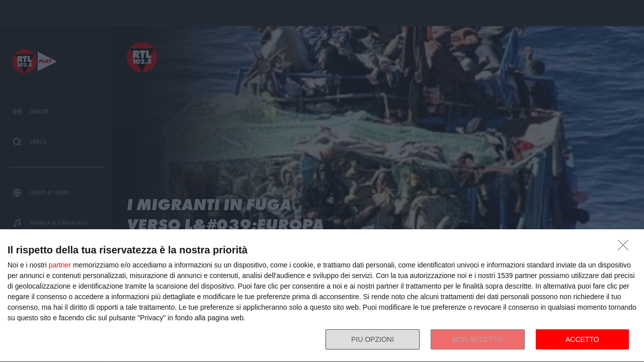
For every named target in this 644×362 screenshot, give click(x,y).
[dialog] (322, 296)
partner (60, 265)
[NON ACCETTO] (626, 248)
